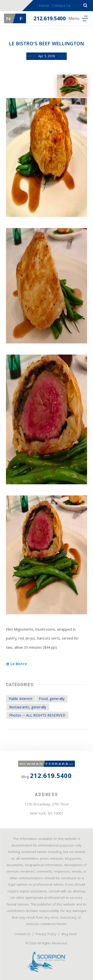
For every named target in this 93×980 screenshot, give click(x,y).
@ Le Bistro (16, 664)
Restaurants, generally (28, 708)
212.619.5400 (50, 19)
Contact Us (61, 6)
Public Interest (21, 699)
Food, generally (52, 699)
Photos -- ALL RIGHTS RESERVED (37, 716)
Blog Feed (69, 934)
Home (44, 6)
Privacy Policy (46, 934)
